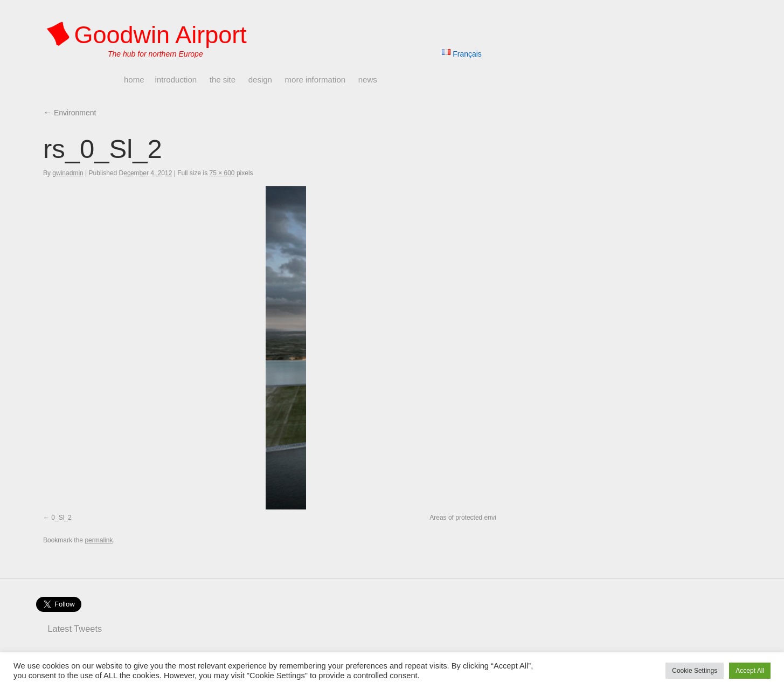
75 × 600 (222, 173)
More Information (315, 80)
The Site (223, 80)
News (368, 80)
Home (134, 80)
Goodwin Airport (161, 35)
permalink (99, 540)
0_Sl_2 (61, 518)
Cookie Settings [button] (695, 671)
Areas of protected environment (474, 518)
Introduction (176, 80)
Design (260, 80)
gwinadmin (68, 173)
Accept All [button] (750, 671)
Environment (70, 113)
